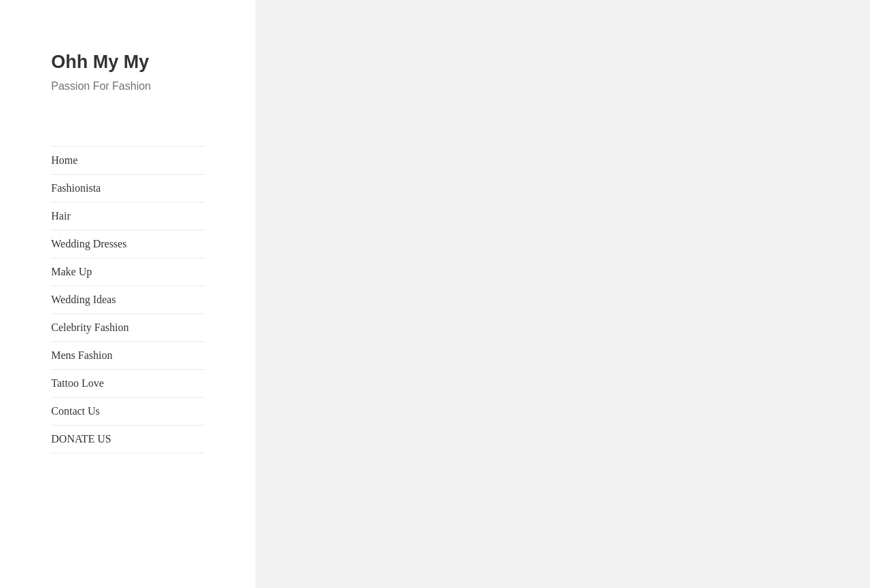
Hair (60, 216)
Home (64, 160)
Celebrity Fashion (90, 327)
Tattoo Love (77, 383)
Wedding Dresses (89, 244)
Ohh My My (100, 62)
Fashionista (76, 188)
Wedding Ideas (83, 299)
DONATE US (81, 439)
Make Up (71, 272)
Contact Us (75, 411)
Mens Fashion (82, 355)
